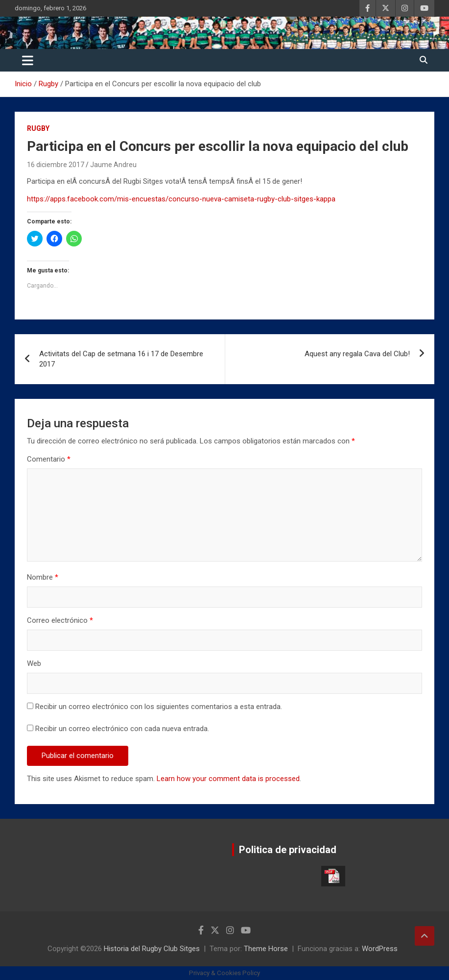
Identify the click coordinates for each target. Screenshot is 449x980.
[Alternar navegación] (28, 60)
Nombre (43, 577)
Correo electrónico (60, 620)
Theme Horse (266, 949)
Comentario (49, 459)
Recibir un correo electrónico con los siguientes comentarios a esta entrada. (159, 707)
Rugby (38, 128)
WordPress (380, 949)
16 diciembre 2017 (56, 165)
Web (34, 663)
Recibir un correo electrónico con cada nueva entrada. (122, 729)
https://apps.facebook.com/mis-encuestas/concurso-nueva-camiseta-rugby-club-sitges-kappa (181, 199)
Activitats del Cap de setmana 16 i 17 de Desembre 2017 (121, 359)
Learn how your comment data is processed (228, 779)
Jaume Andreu (113, 165)
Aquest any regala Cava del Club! (357, 354)
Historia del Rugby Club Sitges (152, 949)
